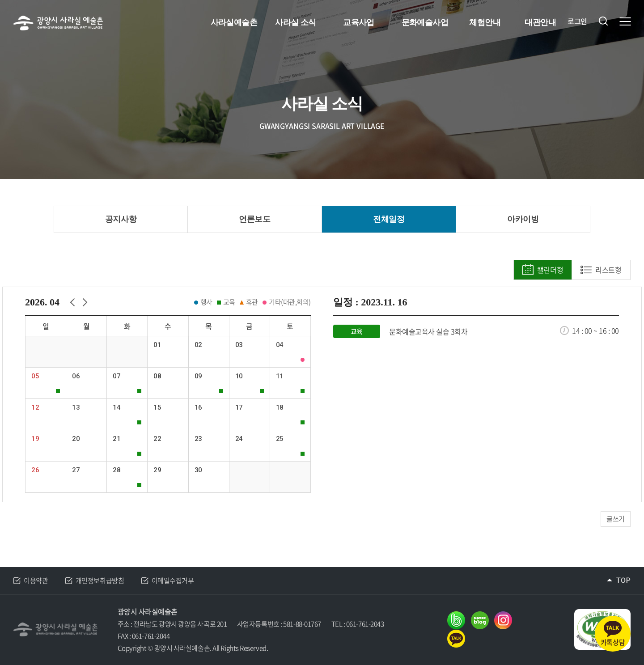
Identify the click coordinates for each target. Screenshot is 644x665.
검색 (603, 21)
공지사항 (121, 219)
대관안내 (540, 22)
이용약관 (36, 580)
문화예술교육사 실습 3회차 (428, 332)
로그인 (577, 21)
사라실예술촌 (234, 22)
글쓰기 (616, 519)
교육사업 (359, 22)
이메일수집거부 (173, 580)
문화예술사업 (425, 22)
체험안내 (485, 22)
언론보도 (254, 219)
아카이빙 (523, 219)
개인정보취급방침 (100, 580)
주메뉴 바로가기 (0, 0)
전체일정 (389, 219)
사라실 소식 (295, 22)
